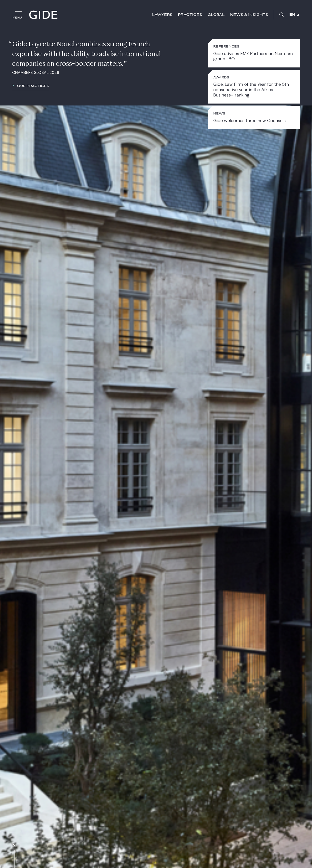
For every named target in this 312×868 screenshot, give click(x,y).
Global (216, 15)
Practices (190, 15)
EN (294, 15)
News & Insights (249, 15)
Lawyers (162, 15)
